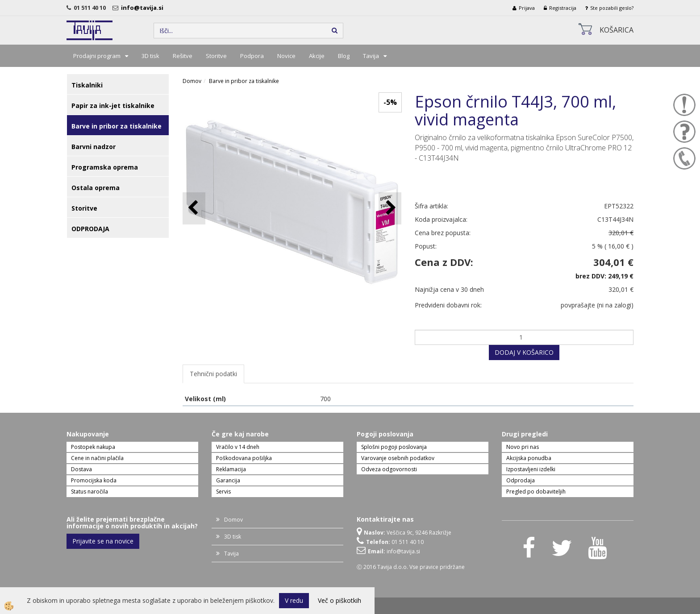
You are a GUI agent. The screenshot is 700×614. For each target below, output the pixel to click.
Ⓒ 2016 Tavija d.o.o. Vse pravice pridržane (411, 567)
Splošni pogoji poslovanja (394, 447)
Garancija (228, 480)
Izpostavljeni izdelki (531, 469)
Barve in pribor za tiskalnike (244, 81)
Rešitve (183, 56)
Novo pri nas (523, 447)
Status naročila (90, 492)
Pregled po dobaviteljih (536, 492)
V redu (294, 600)
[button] (390, 208)
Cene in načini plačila (97, 458)
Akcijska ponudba (529, 458)
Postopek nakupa (93, 447)
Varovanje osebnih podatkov (398, 458)
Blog (344, 56)
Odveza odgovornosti (389, 469)
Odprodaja (521, 480)
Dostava (81, 469)
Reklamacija (231, 469)
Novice (286, 56)
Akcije (317, 56)
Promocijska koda (94, 480)
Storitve (216, 56)
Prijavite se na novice (103, 541)
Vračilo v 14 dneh (238, 447)
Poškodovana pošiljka (244, 458)
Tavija (371, 56)
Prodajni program (97, 56)
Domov (192, 81)
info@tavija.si (144, 8)
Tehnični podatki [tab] (213, 374)
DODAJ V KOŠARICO (524, 352)
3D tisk (150, 56)
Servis (223, 492)
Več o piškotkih (340, 600)
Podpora (252, 56)
